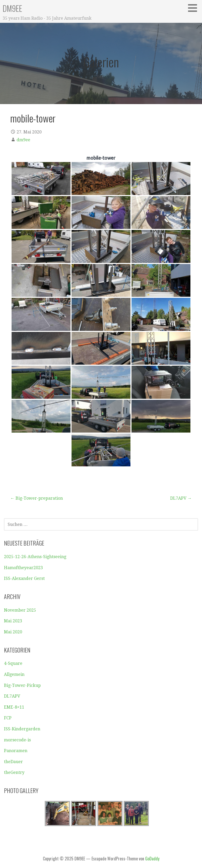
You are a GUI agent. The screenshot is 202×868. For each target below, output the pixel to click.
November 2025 (20, 610)
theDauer (13, 762)
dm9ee (23, 140)
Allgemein (14, 674)
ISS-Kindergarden (22, 729)
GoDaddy (152, 859)
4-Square (13, 663)
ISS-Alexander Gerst (24, 578)
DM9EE (12, 8)
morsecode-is (17, 740)
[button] (194, 8)
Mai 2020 (13, 632)
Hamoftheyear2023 (23, 568)
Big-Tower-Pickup (22, 685)
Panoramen (16, 751)
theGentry (14, 772)
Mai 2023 (13, 621)
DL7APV (12, 696)
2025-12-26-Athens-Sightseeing (35, 557)
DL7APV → (181, 498)
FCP (8, 718)
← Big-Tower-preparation (37, 498)
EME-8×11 (14, 707)
